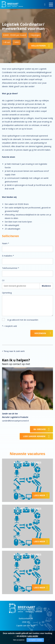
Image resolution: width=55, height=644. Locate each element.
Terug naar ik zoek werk (14, 351)
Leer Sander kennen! (34, 436)
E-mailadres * (8, 256)
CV (3, 280)
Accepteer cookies (35, 640)
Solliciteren (38, 46)
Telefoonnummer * (11, 268)
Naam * (6, 243)
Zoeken (45, 5)
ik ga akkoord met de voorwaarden (23, 320)
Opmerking (7, 293)
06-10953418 (39, 429)
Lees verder (33, 636)
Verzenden (40, 333)
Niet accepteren (19, 640)
